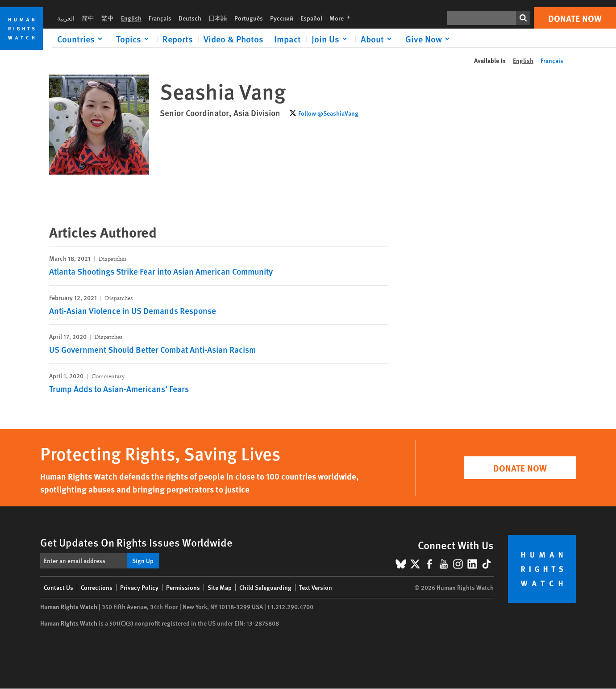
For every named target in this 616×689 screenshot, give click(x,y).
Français (160, 18)
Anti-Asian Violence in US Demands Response (133, 311)
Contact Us (58, 587)
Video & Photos (233, 39)
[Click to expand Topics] (134, 39)
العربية (66, 18)
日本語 (218, 18)
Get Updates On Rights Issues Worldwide (136, 542)
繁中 (108, 18)
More (343, 18)
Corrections (97, 587)
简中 (88, 18)
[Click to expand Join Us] (331, 39)
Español (311, 18)
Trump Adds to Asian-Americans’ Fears (119, 389)
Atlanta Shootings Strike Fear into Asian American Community (161, 271)
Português (249, 18)
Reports (178, 39)
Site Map (220, 587)
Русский (282, 18)
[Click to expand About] (378, 39)
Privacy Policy (139, 587)
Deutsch (190, 18)
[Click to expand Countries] (81, 39)
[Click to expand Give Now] (429, 39)
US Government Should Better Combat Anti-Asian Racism (152, 349)
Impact (287, 39)
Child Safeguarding (265, 587)
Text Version (316, 587)
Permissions (183, 587)
